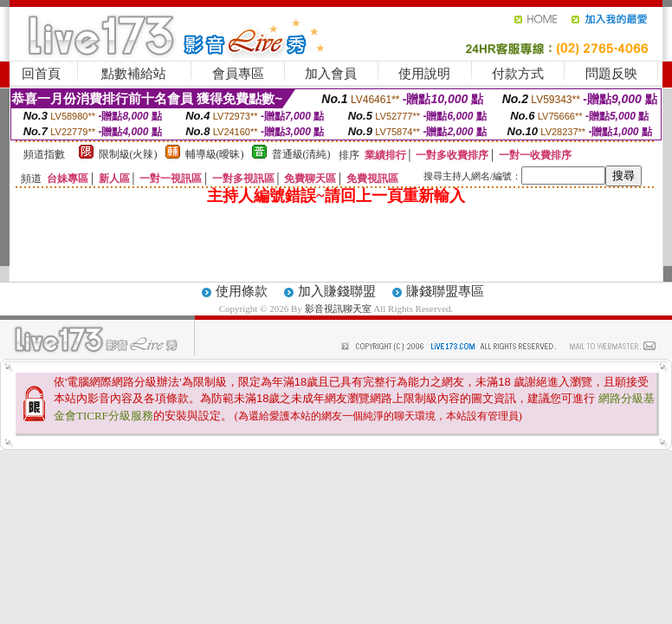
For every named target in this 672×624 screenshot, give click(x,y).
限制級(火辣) (128, 154)
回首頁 (41, 74)
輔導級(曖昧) (215, 154)
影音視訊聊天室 (338, 309)
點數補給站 (134, 74)
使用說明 (424, 74)
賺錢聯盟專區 (445, 291)
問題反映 (611, 74)
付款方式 (518, 74)
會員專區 (238, 74)
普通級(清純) (301, 154)
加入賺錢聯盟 (337, 291)
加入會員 (331, 74)
